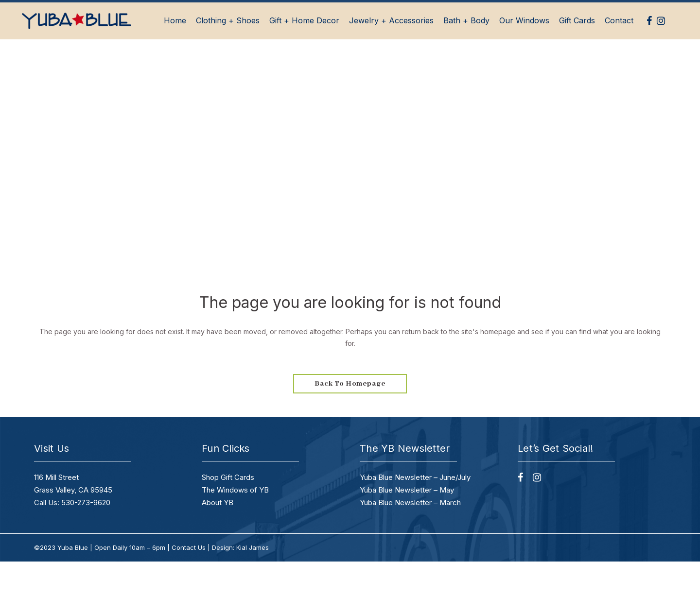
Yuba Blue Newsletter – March (410, 502)
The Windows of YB (235, 490)
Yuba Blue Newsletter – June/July (415, 477)
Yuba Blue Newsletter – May (407, 490)
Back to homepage (350, 384)
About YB (218, 502)
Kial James (253, 547)
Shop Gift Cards (228, 477)
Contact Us (189, 547)
